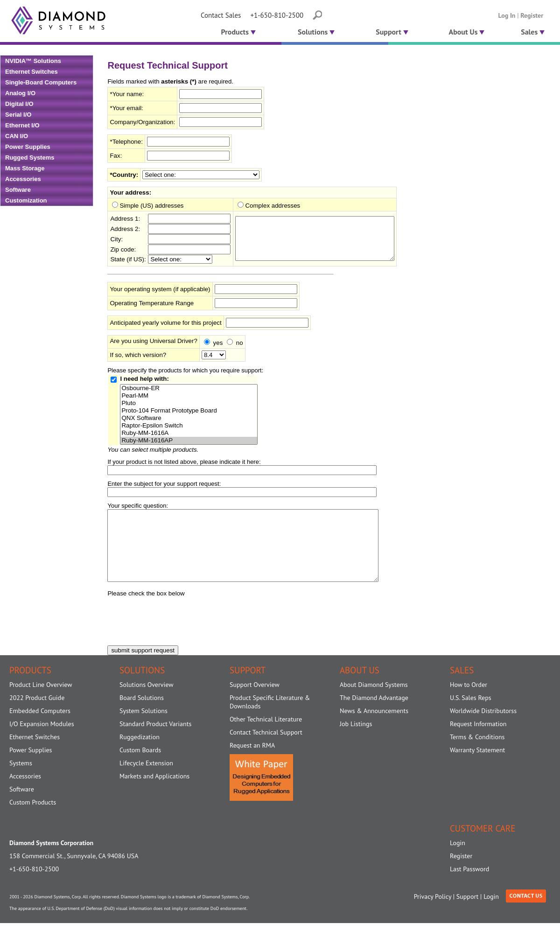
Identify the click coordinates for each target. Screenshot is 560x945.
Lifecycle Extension (146, 780)
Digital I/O (19, 104)
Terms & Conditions (477, 754)
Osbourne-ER (189, 392)
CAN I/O (17, 136)
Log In (507, 15)
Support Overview (255, 702)
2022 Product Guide (37, 715)
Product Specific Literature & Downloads (270, 719)
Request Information (478, 741)
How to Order (469, 702)
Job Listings (356, 741)
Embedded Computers (40, 728)
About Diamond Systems (374, 702)
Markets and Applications (154, 793)
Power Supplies (28, 147)
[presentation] (178, 634)
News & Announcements (374, 728)
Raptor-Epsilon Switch (189, 429)
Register (532, 15)
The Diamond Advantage (374, 715)
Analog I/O (20, 93)
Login (458, 860)
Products (237, 32)
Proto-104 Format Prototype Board (189, 414)
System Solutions (143, 728)
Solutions (316, 32)
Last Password (469, 886)
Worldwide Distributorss (483, 728)
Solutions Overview (146, 702)
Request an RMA (252, 763)
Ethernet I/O (22, 125)
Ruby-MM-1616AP (189, 444)
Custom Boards (140, 767)
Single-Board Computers (41, 82)
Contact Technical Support (266, 749)
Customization (26, 200)
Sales (533, 32)
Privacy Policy (433, 914)
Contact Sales (221, 15)
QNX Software (189, 421)
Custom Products (33, 819)
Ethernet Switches (31, 72)
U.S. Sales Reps (471, 715)
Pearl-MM (189, 399)
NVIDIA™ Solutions (33, 61)
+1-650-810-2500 (277, 15)
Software (18, 190)
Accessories (23, 179)
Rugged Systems (30, 157)
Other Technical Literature (266, 736)
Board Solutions (142, 715)
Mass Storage (25, 168)
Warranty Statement (477, 767)
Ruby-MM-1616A (189, 436)
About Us (467, 32)
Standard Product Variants (155, 741)
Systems (21, 780)
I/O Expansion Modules (42, 741)
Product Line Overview (41, 702)
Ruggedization (140, 754)
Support (392, 32)
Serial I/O (18, 115)
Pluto (189, 406)
